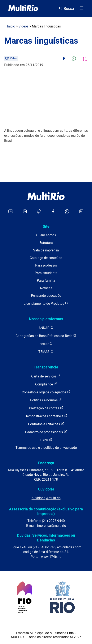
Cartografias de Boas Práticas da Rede (46, 336)
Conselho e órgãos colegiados (46, 392)
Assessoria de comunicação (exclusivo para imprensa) (46, 511)
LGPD (46, 440)
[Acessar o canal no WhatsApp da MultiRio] (67, 212)
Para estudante (46, 273)
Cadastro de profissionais (46, 432)
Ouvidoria (46, 489)
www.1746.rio (51, 557)
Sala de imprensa (46, 250)
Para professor (46, 265)
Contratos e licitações (46, 424)
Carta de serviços (46, 376)
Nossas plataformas (46, 319)
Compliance (46, 384)
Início (11, 26)
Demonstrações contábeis (46, 416)
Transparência (46, 367)
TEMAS (46, 352)
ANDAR (46, 328)
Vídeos (23, 26)
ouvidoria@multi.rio (46, 498)
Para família (46, 280)
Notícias (46, 288)
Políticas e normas (46, 400)
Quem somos (46, 235)
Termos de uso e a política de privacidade (46, 448)
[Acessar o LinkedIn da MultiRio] (81, 212)
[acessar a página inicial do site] (23, 8)
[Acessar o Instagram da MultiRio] (25, 212)
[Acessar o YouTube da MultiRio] (11, 212)
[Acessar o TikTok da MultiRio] (39, 212)
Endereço (46, 463)
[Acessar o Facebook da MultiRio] (53, 212)
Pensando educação (46, 296)
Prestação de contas (46, 408)
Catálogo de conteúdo (46, 258)
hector (46, 344)
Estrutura (46, 243)
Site (46, 226)
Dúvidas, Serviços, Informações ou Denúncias (46, 538)
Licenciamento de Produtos (46, 303)
